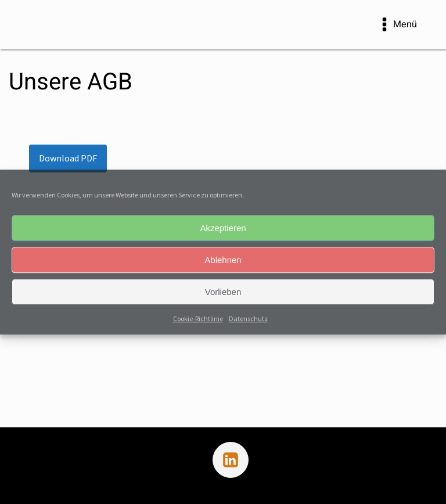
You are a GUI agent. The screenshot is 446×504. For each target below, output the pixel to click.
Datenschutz (248, 318)
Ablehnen (223, 260)
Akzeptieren (223, 228)
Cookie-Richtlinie (198, 318)
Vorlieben (223, 292)
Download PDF (68, 158)
